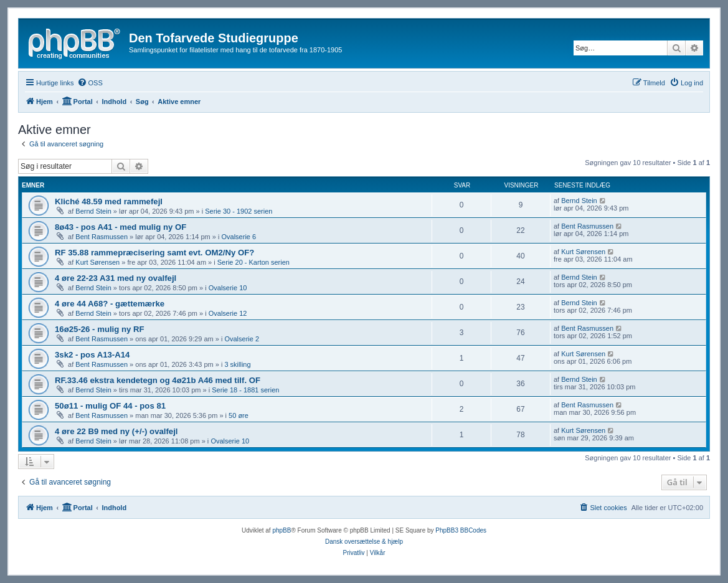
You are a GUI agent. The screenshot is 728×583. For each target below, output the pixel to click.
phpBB (281, 530)
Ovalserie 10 (228, 288)
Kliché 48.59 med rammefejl (109, 201)
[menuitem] (90, 83)
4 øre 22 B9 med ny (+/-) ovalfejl (116, 431)
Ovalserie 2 (242, 339)
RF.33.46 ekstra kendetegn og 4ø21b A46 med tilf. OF (158, 380)
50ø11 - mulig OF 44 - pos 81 (110, 406)
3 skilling (237, 364)
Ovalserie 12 (228, 313)
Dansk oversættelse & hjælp (364, 542)
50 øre (239, 415)
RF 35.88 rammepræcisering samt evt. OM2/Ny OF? (154, 253)
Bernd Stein (93, 211)
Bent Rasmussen (102, 237)
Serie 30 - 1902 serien (239, 211)
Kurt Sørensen (97, 262)
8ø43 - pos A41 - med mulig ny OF (121, 227)
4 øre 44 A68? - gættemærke (110, 304)
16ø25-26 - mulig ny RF (100, 329)
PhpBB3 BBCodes (461, 530)
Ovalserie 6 (239, 237)
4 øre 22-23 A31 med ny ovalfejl (116, 278)
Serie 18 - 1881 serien (245, 390)
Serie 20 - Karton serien (253, 262)
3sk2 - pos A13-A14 (92, 355)
